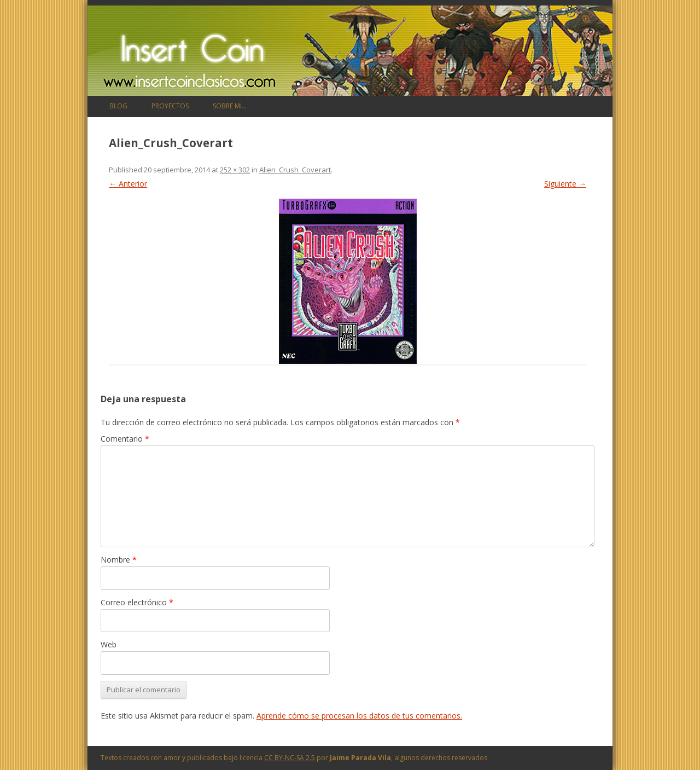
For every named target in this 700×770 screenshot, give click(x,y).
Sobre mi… (230, 106)
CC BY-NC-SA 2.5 (290, 758)
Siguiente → (565, 184)
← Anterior (128, 184)
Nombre (119, 560)
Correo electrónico (137, 602)
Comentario (125, 439)
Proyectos (170, 106)
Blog (118, 106)
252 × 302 (235, 170)
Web (109, 644)
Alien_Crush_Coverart (295, 170)
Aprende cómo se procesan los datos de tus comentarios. (359, 716)
